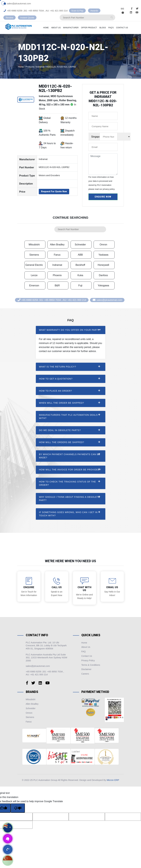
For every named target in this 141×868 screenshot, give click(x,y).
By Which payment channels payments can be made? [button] (70, 456)
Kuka (80, 275)
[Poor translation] (18, 808)
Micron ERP (113, 780)
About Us (60, 28)
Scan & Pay (77, 11)
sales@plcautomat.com (17, 3)
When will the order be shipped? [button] (62, 403)
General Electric (34, 265)
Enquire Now (103, 197)
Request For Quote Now (54, 192)
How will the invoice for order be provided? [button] (70, 470)
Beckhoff (80, 265)
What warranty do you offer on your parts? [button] (70, 330)
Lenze (34, 275)
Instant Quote (27, 18)
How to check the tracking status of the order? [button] (68, 483)
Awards (94, 11)
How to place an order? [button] (56, 391)
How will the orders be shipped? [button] (62, 442)
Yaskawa (103, 255)
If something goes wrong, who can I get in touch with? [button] (68, 514)
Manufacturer (75, 28)
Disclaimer (86, 669)
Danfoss (103, 275)
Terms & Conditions (91, 665)
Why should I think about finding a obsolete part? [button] (70, 499)
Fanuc (57, 255)
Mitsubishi (34, 245)
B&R (57, 285)
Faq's (115, 28)
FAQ (84, 652)
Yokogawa (103, 285)
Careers (85, 674)
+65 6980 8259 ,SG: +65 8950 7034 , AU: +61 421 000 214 (36, 11)
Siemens (34, 255)
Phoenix (57, 275)
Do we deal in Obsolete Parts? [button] (60, 430)
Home (50, 28)
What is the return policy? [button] (58, 367)
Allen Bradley (57, 245)
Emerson (34, 285)
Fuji (80, 285)
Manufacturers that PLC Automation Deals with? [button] (68, 417)
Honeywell (103, 265)
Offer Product (93, 28)
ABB (80, 255)
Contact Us (126, 28)
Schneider (80, 245)
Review (9, 18)
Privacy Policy (88, 660)
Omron (103, 245)
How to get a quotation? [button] (56, 379)
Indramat (57, 265)
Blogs (106, 28)
